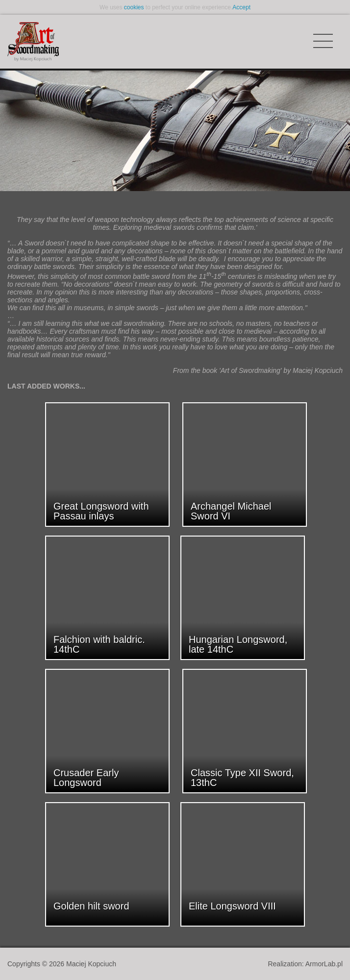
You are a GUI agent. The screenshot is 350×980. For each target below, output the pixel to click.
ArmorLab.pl (324, 964)
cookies (134, 7)
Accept (241, 7)
